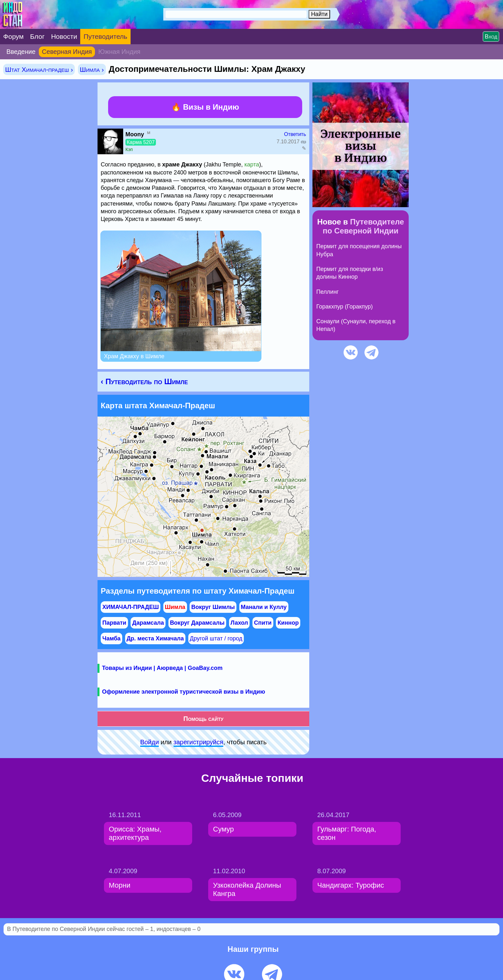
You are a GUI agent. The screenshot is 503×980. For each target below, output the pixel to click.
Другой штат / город (216, 638)
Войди (149, 742)
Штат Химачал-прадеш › (39, 69)
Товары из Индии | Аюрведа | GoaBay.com (162, 668)
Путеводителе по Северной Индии (363, 226)
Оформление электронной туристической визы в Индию (183, 692)
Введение (21, 52)
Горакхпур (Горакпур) (345, 307)
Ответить (295, 134)
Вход (491, 37)
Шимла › (92, 69)
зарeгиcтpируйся (198, 742)
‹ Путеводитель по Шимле (144, 381)
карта (252, 165)
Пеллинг (328, 292)
